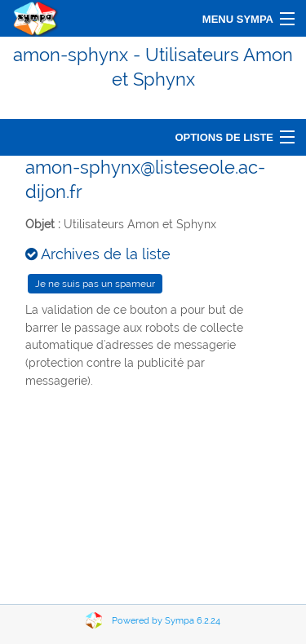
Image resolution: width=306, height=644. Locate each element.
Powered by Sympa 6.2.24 (166, 621)
